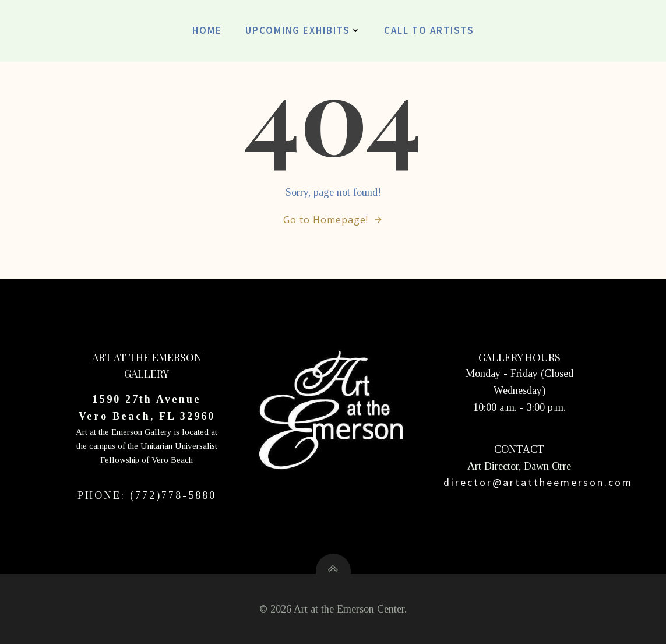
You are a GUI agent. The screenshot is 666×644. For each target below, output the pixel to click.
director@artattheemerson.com (538, 482)
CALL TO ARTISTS (429, 30)
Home (207, 30)
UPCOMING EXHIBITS (303, 30)
